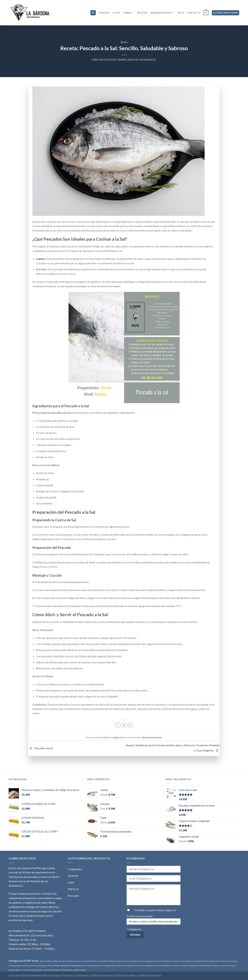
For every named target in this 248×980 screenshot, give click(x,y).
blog (124, 42)
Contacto (194, 13)
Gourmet (73, 876)
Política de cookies (125, 975)
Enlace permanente (152, 737)
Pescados (73, 896)
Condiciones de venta (149, 975)
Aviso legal (165, 910)
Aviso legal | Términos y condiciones (69, 975)
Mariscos (73, 889)
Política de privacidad (139, 916)
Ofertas (104, 13)
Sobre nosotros (162, 13)
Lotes (116, 13)
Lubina (40, 259)
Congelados (75, 869)
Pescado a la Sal (41, 748)
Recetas (142, 13)
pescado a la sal (60, 413)
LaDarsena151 (147, 60)
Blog (181, 13)
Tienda (128, 13)
